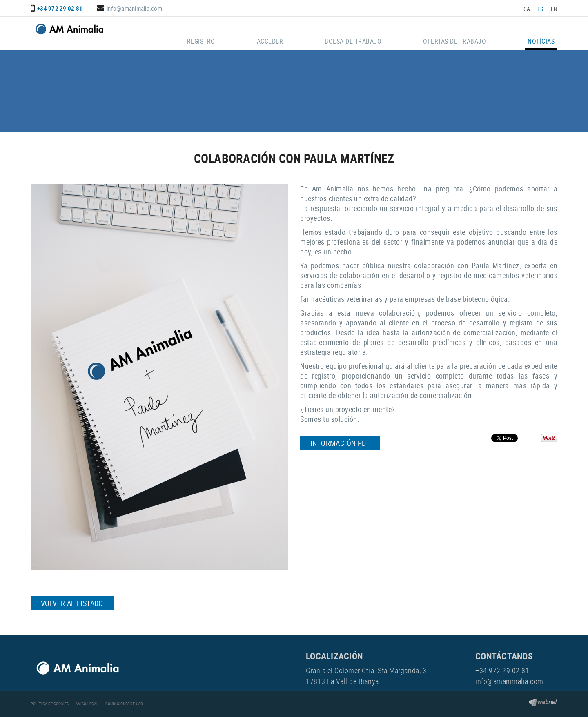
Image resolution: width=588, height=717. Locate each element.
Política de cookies (50, 704)
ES (540, 9)
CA (527, 9)
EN (554, 9)
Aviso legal (87, 704)
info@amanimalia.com (134, 8)
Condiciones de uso (124, 704)
